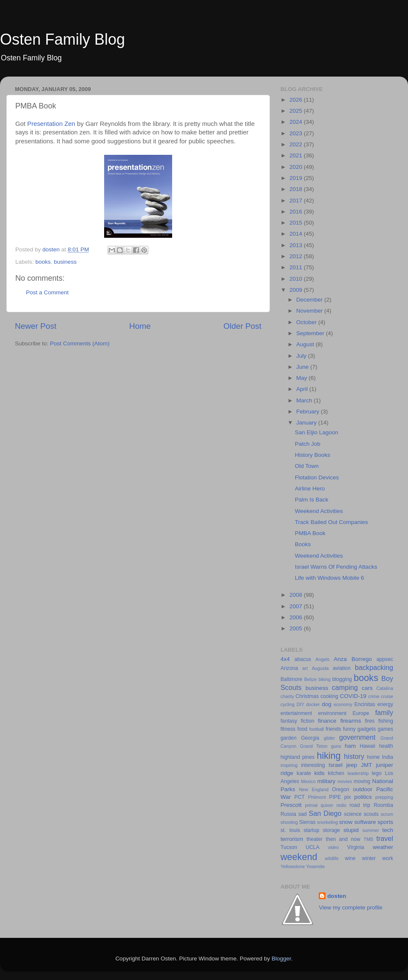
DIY (300, 704)
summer (371, 830)
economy (343, 704)
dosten (337, 896)
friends (333, 729)
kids (320, 773)
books (43, 262)
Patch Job (308, 444)
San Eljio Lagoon (317, 432)
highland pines (297, 757)
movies (345, 781)
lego (377, 773)
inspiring (289, 765)
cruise (387, 696)
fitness (288, 729)
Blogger (281, 959)
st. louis (290, 830)
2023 (297, 133)
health (386, 746)
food (302, 729)
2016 (297, 212)
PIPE (335, 797)
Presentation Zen (51, 124)
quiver (327, 805)
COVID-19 (353, 696)
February (309, 412)
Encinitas (365, 704)
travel (385, 838)
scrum (387, 814)
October (307, 322)
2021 (297, 155)
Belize (310, 679)
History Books (313, 455)
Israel (336, 765)
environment (332, 713)
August (306, 344)
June (303, 367)
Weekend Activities (319, 511)
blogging (342, 679)
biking (324, 679)
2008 (297, 595)
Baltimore (291, 679)
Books (303, 544)
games (385, 729)
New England (314, 789)
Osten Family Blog (62, 39)
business (65, 262)
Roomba (383, 805)
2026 (297, 100)
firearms (351, 721)
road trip (360, 805)
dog (327, 704)
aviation (342, 668)
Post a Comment (47, 292)
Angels (322, 659)
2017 (297, 201)
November (310, 311)
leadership (358, 773)
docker (313, 704)
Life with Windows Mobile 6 (330, 578)
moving (362, 781)
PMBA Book (310, 533)
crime (374, 696)
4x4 (285, 659)
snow (346, 822)
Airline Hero (310, 489)
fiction (308, 721)
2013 (297, 245)
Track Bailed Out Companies (331, 522)
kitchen (336, 773)
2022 (297, 144)
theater (314, 839)
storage (331, 830)
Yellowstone (293, 866)
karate (304, 773)
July (302, 356)
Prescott (291, 805)
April (303, 389)
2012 (297, 256)
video (334, 847)
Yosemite (315, 866)
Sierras (307, 822)
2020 (297, 167)
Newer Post (36, 326)
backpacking (374, 667)
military (326, 781)
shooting (289, 822)
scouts (371, 814)
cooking (329, 696)
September (311, 333)
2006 (297, 617)
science (353, 814)
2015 (297, 223)
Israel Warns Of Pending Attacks (336, 567)
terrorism (292, 839)
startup (311, 830)
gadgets (367, 729)
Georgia (310, 738)
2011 (297, 267)
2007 (297, 606)
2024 (297, 122)
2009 (297, 290)
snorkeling (327, 822)
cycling (288, 704)
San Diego (325, 813)
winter (369, 858)
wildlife (331, 858)
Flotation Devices (317, 477)
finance (327, 721)
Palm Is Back (312, 500)
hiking (329, 756)
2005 (297, 628)
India (388, 757)
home (373, 757)
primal (311, 805)
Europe (361, 713)
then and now (343, 839)
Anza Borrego (353, 659)
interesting (313, 765)
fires (370, 721)
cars (367, 688)
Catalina (385, 688)
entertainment (296, 713)
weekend (299, 857)
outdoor (363, 789)
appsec (385, 659)
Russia (288, 814)
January (307, 423)
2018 (297, 189)
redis (341, 805)
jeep (352, 765)
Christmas (307, 696)
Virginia (356, 847)
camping (345, 687)
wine (350, 858)
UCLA (312, 847)
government (357, 737)
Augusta (320, 668)
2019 (297, 178)
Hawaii (368, 746)
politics (363, 797)
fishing (386, 721)
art (305, 668)
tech (388, 830)
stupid (351, 830)
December (310, 300)
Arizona (289, 668)
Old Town (307, 466)
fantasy (289, 721)
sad (303, 814)
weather (383, 847)
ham (350, 746)
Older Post (242, 326)
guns (336, 746)
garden (289, 738)
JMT (366, 765)
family (384, 712)
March (305, 400)
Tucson (289, 847)
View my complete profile (351, 907)
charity (287, 696)
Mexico (308, 781)
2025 (297, 111)
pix (348, 797)
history (354, 756)
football (316, 729)
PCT (300, 797)
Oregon (341, 789)
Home (140, 326)
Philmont (317, 797)
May (302, 378)
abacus (303, 659)
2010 (297, 279)
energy (385, 704)
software (365, 822)
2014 (297, 234)
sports (385, 822)
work (388, 858)
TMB (368, 839)
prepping (384, 797)
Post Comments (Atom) (80, 343)
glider (329, 738)
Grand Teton (314, 746)
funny (349, 729)
